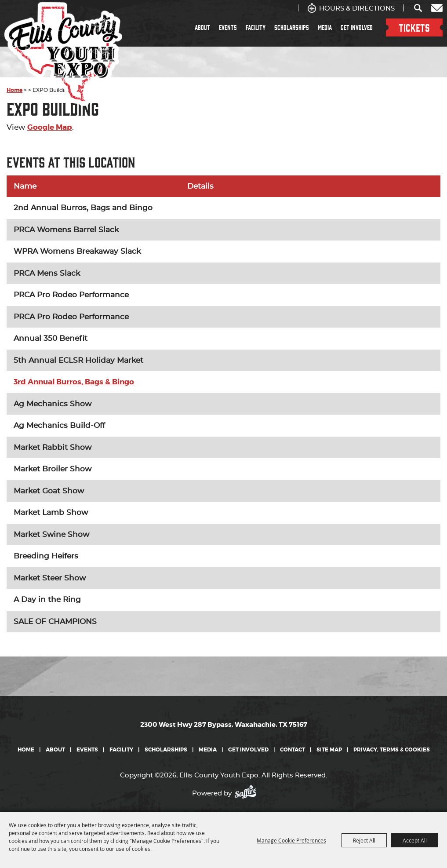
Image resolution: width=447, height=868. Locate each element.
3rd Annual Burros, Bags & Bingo (74, 382)
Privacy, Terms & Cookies (392, 750)
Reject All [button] (364, 840)
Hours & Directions (357, 9)
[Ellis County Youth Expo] (63, 54)
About (202, 27)
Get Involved (357, 27)
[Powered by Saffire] (248, 791)
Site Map (329, 750)
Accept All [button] (415, 840)
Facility (256, 27)
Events (228, 27)
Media (325, 27)
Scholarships (292, 27)
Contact (293, 750)
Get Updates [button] (437, 8)
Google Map (50, 127)
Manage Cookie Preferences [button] (291, 840)
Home (26, 750)
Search (418, 8)
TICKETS (414, 27)
